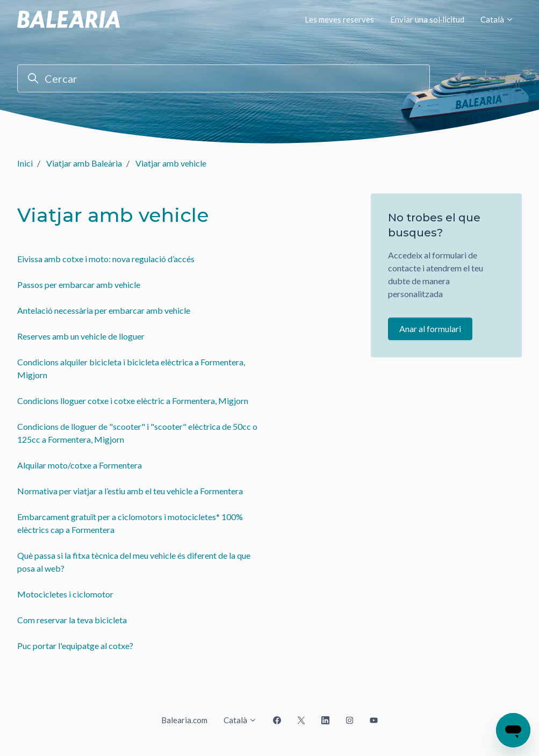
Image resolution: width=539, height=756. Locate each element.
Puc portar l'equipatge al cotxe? (75, 646)
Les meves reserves (339, 19)
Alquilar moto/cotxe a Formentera (80, 465)
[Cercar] (224, 78)
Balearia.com (184, 720)
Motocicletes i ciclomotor (65, 594)
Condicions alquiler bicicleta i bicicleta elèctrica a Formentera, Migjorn (131, 368)
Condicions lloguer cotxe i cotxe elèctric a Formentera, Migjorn (133, 401)
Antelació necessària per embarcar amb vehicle (104, 310)
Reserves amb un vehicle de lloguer (81, 336)
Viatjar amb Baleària (84, 163)
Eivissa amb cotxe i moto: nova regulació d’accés (106, 259)
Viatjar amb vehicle (171, 163)
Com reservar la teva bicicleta (72, 620)
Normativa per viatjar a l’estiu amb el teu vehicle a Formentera (130, 491)
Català (497, 19)
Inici (25, 163)
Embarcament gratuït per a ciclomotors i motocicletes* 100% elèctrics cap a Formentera (130, 523)
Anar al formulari (430, 329)
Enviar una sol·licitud (427, 19)
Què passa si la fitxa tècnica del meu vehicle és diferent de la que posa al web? (134, 562)
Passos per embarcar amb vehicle (79, 285)
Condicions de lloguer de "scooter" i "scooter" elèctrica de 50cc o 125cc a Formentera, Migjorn (137, 433)
